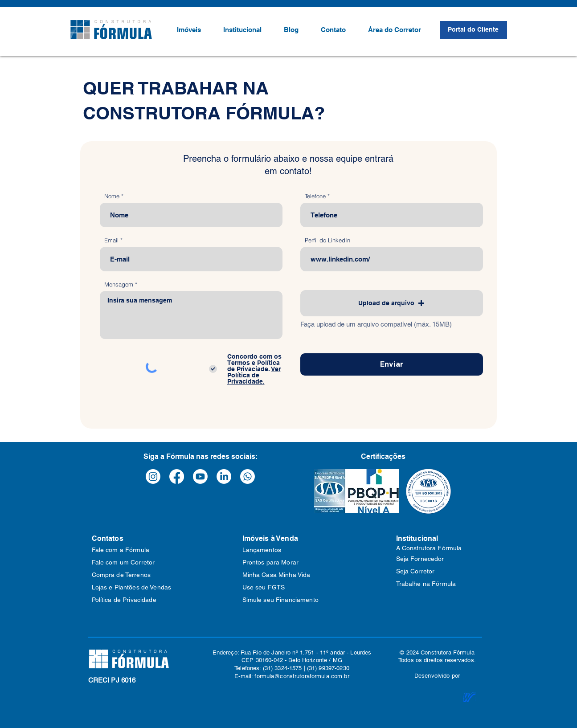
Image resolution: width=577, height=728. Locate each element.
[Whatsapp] (248, 476)
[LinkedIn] (224, 476)
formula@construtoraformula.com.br (302, 676)
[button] (392, 303)
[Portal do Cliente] (473, 30)
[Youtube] (200, 476)
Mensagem (119, 284)
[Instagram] (153, 476)
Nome (112, 196)
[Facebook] (177, 476)
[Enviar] (392, 364)
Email (111, 240)
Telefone (315, 196)
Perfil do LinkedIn (327, 240)
